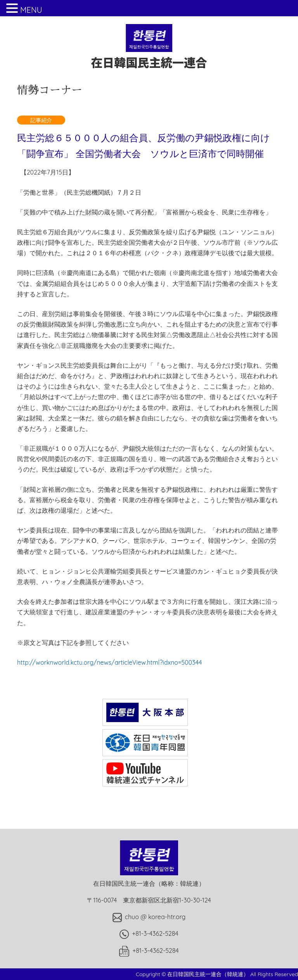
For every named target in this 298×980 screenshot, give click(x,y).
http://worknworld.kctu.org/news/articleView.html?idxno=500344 (109, 662)
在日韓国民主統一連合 (149, 54)
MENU (31, 10)
